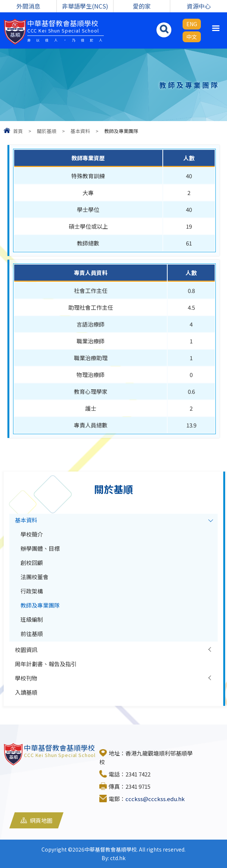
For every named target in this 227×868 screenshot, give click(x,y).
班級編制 (32, 619)
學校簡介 (32, 534)
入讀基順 (26, 692)
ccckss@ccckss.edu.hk (155, 799)
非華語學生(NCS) (85, 6)
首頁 (18, 131)
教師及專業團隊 (40, 605)
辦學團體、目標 (40, 548)
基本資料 (80, 131)
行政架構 (32, 591)
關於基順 (47, 131)
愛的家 (142, 6)
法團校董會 (35, 577)
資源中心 (199, 6)
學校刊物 (26, 678)
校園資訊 (26, 650)
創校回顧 (32, 563)
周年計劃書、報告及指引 (46, 664)
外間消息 (28, 6)
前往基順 (32, 634)
